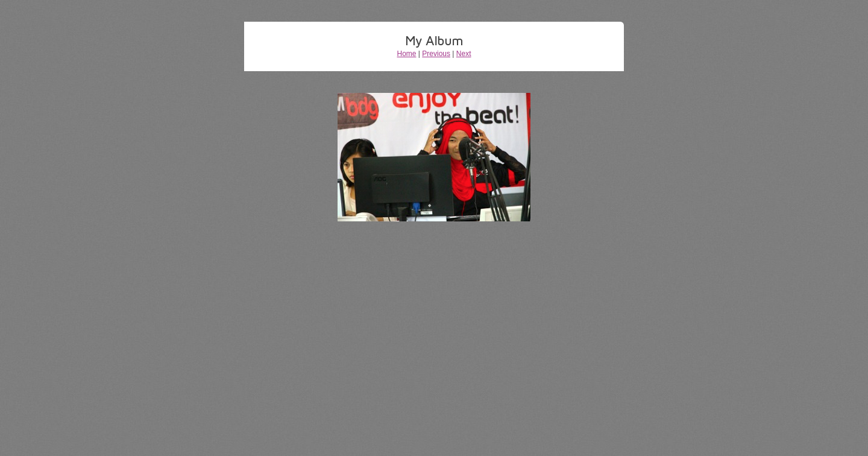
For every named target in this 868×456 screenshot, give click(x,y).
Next (464, 54)
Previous (436, 54)
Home (407, 54)
